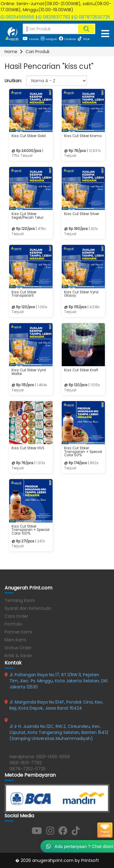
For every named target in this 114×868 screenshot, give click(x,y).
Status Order (18, 648)
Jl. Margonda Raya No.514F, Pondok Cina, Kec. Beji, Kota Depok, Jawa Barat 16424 (57, 705)
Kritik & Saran (18, 656)
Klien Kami (15, 640)
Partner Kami (18, 632)
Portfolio (13, 624)
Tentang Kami (20, 600)
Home (11, 52)
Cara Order (16, 616)
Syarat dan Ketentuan (28, 608)
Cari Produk (38, 52)
